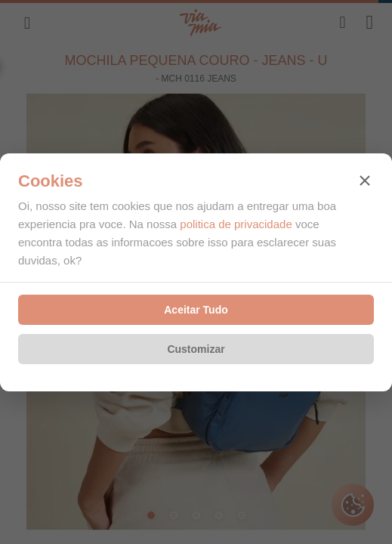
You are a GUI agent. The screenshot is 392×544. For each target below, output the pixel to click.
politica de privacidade (236, 224)
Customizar (196, 349)
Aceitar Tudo (196, 310)
